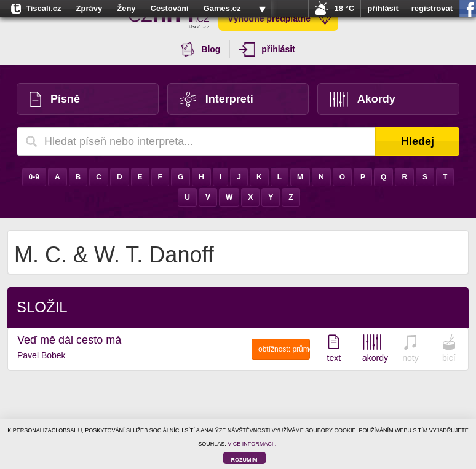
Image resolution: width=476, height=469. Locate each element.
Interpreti (217, 99)
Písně (55, 99)
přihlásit (383, 8)
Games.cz (222, 8)
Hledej (418, 141)
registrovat (432, 8)
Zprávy (89, 8)
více (262, 9)
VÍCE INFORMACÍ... (253, 444)
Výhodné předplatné (280, 18)
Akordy (363, 99)
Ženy (126, 8)
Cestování (170, 8)
